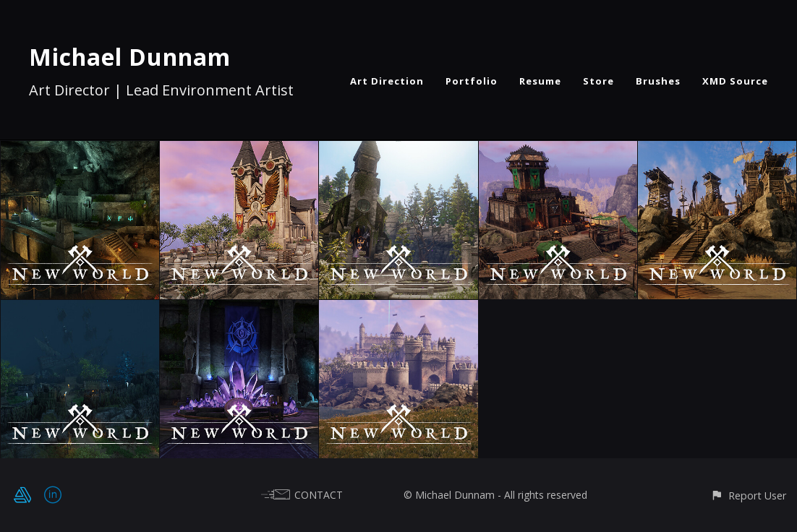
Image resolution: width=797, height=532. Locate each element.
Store (598, 81)
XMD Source (735, 81)
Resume (540, 81)
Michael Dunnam (130, 57)
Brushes (658, 81)
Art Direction (387, 81)
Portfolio (472, 81)
